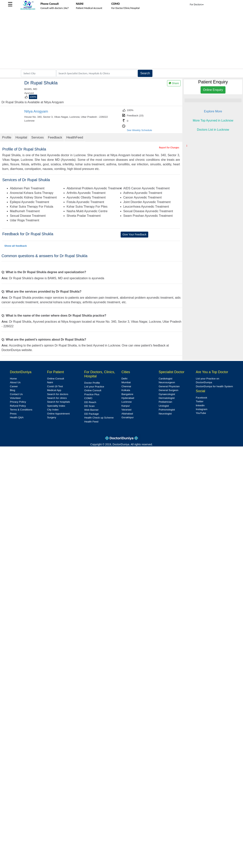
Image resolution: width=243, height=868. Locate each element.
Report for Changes (169, 148)
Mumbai (126, 382)
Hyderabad (128, 398)
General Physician (169, 386)
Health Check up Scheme (99, 418)
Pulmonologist (167, 410)
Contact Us (16, 394)
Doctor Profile (92, 383)
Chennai (126, 386)
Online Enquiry (213, 90)
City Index (53, 410)
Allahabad (127, 414)
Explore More (213, 111)
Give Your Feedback (134, 234)
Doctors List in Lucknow (213, 130)
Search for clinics (57, 398)
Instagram (202, 409)
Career (14, 386)
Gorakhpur (127, 417)
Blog (12, 390)
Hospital (21, 137)
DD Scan (89, 406)
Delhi (124, 379)
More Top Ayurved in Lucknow (213, 120)
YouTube (201, 413)
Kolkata (126, 390)
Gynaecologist (167, 394)
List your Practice (94, 387)
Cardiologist (166, 379)
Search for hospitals (58, 402)
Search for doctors (58, 394)
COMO (88, 398)
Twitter (200, 401)
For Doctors (197, 4)
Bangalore (127, 394)
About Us (15, 382)
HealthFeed (75, 137)
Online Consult (55, 379)
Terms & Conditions (21, 410)
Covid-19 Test (55, 386)
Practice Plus (92, 394)
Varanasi (126, 410)
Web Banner (91, 410)
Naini (50, 382)
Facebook (202, 398)
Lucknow (127, 402)
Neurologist (165, 414)
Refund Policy (18, 406)
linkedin (200, 405)
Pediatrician (165, 402)
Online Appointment (58, 414)
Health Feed (91, 422)
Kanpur (126, 406)
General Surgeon (169, 390)
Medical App (54, 390)
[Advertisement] (121, 40)
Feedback (55, 137)
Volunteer (15, 398)
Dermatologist (167, 398)
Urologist (164, 406)
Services (38, 137)
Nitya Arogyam (36, 111)
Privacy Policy (18, 402)
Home (13, 379)
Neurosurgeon (167, 382)
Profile (7, 137)
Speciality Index (56, 406)
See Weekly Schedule (139, 130)
